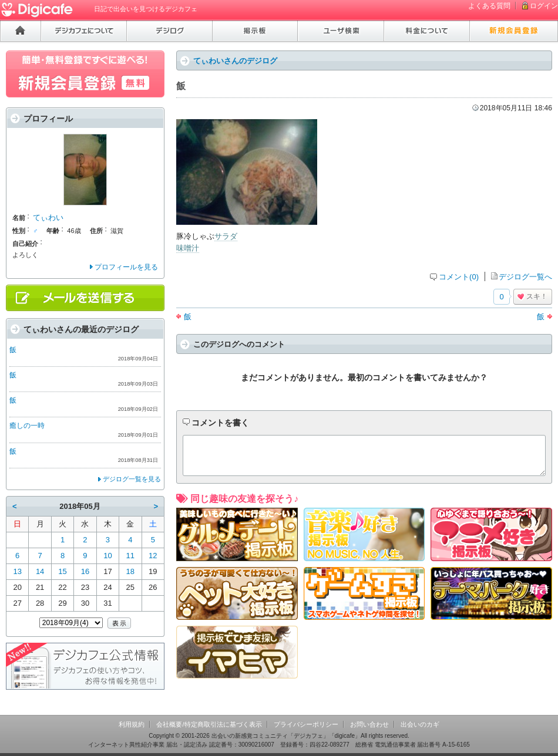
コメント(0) (459, 277)
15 (62, 571)
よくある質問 (489, 6)
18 (130, 571)
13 (17, 571)
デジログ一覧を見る (132, 479)
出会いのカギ (420, 724)
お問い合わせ (369, 724)
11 (130, 556)
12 (153, 556)
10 (107, 556)
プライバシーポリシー (306, 724)
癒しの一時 (27, 426)
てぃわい (48, 217)
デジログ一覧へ (525, 277)
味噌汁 (188, 248)
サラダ (226, 236)
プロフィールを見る (126, 267)
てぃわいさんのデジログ (235, 61)
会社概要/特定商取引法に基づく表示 (209, 724)
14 (40, 571)
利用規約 (132, 724)
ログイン (544, 6)
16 (85, 571)
